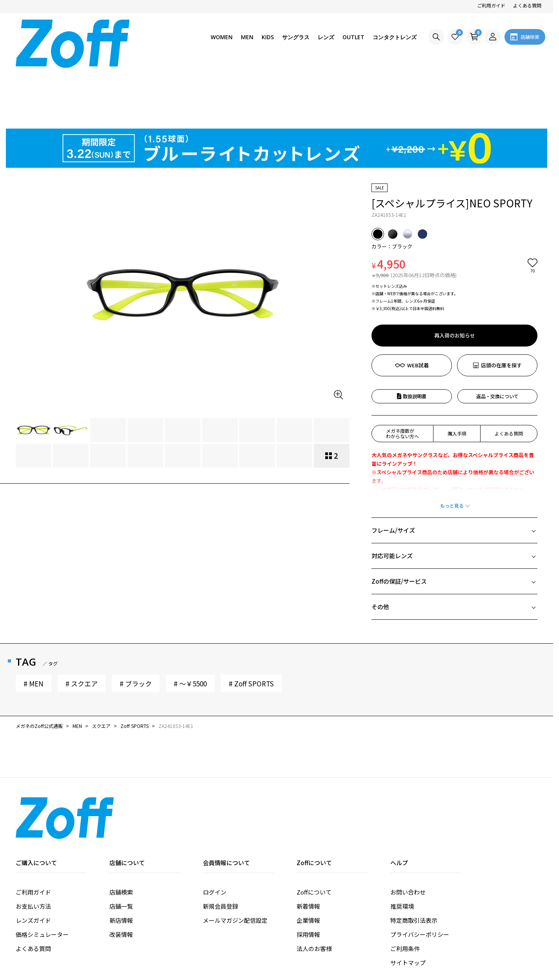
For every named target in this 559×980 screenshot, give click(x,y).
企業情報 (308, 860)
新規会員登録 (220, 846)
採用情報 (308, 874)
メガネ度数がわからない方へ (402, 373)
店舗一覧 (121, 846)
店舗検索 (121, 832)
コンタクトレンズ (395, 37)
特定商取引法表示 (414, 860)
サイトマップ (408, 902)
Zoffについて (314, 832)
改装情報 (121, 874)
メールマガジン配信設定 (235, 860)
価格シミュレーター (42, 874)
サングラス (296, 37)
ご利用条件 (405, 888)
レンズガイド (33, 860)
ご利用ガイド (491, 5)
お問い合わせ (408, 832)
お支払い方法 (33, 846)
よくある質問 (527, 5)
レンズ (326, 37)
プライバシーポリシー (420, 874)
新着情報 (308, 846)
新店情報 (121, 860)
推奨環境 (402, 846)
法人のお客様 (314, 888)
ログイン (215, 832)
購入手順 (457, 373)
